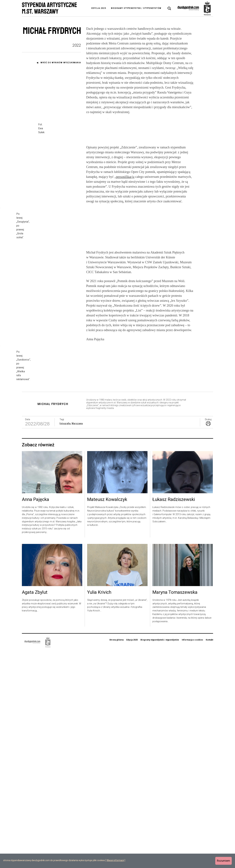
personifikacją (125, 270)
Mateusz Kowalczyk (107, 717)
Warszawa (77, 641)
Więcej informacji (115, 860)
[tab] (169, 8)
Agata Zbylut (35, 810)
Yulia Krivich (99, 810)
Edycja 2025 (99, 8)
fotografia (65, 641)
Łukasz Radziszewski (174, 717)
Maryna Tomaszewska (175, 810)
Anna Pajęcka (35, 717)
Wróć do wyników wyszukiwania (61, 63)
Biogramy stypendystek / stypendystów (136, 8)
